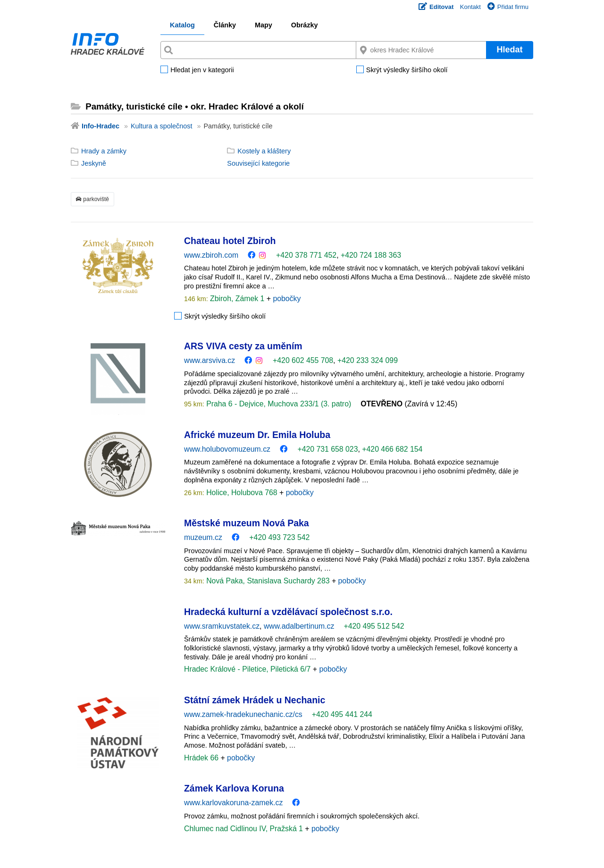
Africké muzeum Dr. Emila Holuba (257, 435)
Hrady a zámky (104, 151)
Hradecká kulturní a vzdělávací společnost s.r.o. (288, 612)
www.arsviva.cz (210, 360)
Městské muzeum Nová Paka (247, 523)
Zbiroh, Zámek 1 (237, 299)
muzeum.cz (203, 537)
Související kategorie (258, 163)
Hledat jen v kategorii (202, 70)
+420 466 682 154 (392, 449)
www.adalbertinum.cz (299, 626)
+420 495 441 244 (342, 714)
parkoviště (92, 199)
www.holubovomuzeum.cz (227, 449)
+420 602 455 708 (303, 360)
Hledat (509, 50)
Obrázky (305, 25)
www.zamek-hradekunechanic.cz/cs (243, 714)
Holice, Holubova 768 (242, 493)
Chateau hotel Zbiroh (230, 241)
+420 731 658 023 (327, 449)
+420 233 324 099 (368, 360)
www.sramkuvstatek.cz (222, 626)
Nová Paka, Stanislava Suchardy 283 (268, 581)
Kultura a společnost (161, 126)
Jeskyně (94, 163)
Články (225, 25)
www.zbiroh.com (211, 255)
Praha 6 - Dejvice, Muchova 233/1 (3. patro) (278, 404)
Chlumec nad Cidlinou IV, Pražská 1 (244, 829)
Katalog (182, 25)
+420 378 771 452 (306, 255)
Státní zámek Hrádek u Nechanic (255, 700)
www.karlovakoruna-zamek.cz (233, 803)
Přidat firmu (508, 7)
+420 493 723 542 (279, 537)
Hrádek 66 (202, 758)
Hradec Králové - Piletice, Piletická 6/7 (248, 669)
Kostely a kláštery (264, 151)
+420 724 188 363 (371, 255)
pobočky (287, 299)
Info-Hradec (101, 126)
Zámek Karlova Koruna (234, 788)
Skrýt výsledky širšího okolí (407, 70)
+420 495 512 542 (374, 626)
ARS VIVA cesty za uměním (243, 346)
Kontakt (470, 7)
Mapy (264, 25)
